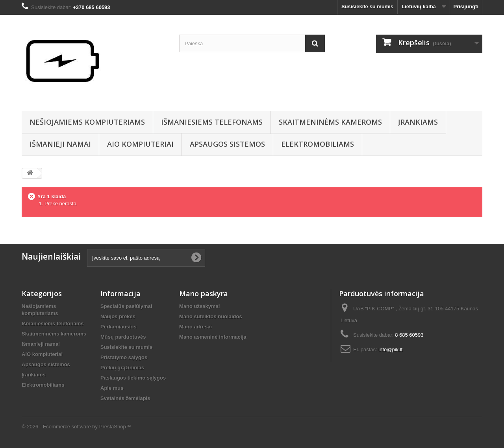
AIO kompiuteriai (140, 144)
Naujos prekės (118, 316)
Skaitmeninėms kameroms (330, 122)
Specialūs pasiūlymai (126, 306)
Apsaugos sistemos (227, 144)
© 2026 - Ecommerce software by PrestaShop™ (76, 427)
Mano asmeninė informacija (213, 337)
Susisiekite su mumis (367, 6)
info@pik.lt (390, 349)
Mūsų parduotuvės (123, 337)
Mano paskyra (204, 293)
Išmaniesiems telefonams (212, 122)
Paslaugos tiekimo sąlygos (133, 378)
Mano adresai (195, 327)
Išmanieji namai (60, 144)
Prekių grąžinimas (122, 368)
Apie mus (112, 388)
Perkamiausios (119, 327)
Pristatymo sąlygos (124, 357)
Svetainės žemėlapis (125, 398)
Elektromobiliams (318, 144)
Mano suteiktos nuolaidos (211, 316)
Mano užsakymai (199, 306)
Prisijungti (466, 6)
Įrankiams (418, 122)
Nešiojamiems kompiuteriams (87, 122)
